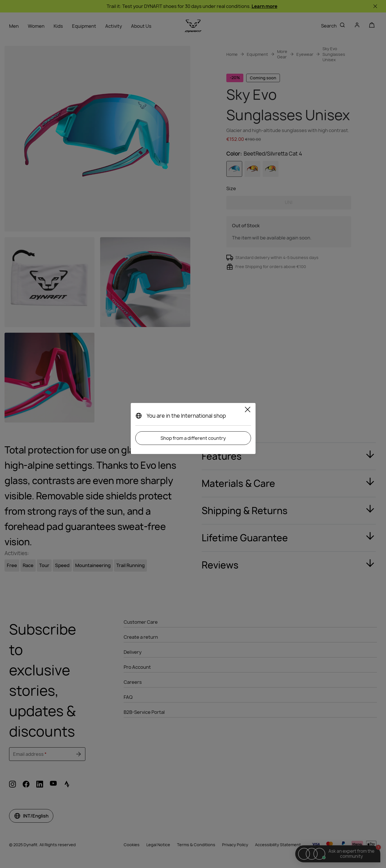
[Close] (248, 410)
